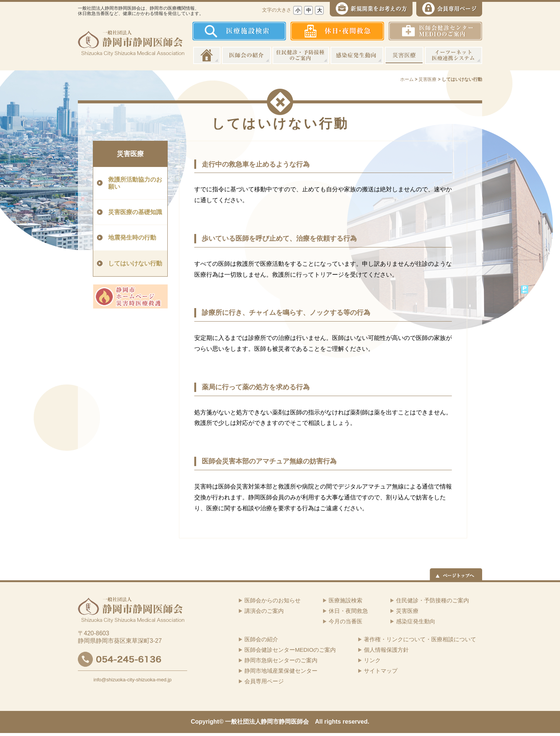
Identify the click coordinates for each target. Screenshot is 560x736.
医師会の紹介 (246, 55)
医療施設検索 (346, 600)
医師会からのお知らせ (273, 600)
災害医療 (404, 55)
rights (332, 722)
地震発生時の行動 (132, 238)
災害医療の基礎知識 (135, 212)
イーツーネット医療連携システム (454, 55)
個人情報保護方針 (386, 650)
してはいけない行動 (135, 263)
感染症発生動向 (357, 55)
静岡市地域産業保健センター (281, 671)
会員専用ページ (264, 681)
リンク (372, 660)
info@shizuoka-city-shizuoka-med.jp (133, 680)
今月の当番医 (346, 621)
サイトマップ (381, 671)
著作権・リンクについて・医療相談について (420, 639)
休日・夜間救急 (348, 611)
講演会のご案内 (264, 611)
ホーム (207, 55)
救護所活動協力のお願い (135, 183)
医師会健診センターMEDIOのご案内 (290, 650)
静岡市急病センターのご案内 (281, 660)
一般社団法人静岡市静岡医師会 (267, 722)
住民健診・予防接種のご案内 (301, 55)
